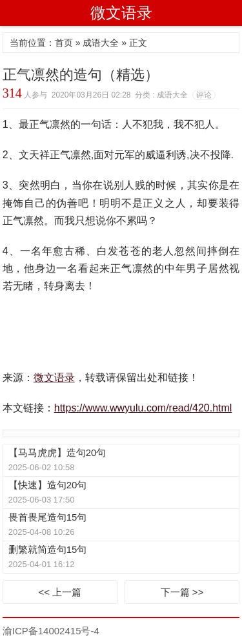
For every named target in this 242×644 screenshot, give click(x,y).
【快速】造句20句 (48, 485)
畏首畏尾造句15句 (48, 517)
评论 (204, 95)
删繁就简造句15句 (48, 549)
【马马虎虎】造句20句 (57, 452)
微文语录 (121, 13)
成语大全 (101, 43)
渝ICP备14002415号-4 (51, 631)
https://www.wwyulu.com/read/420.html (143, 408)
